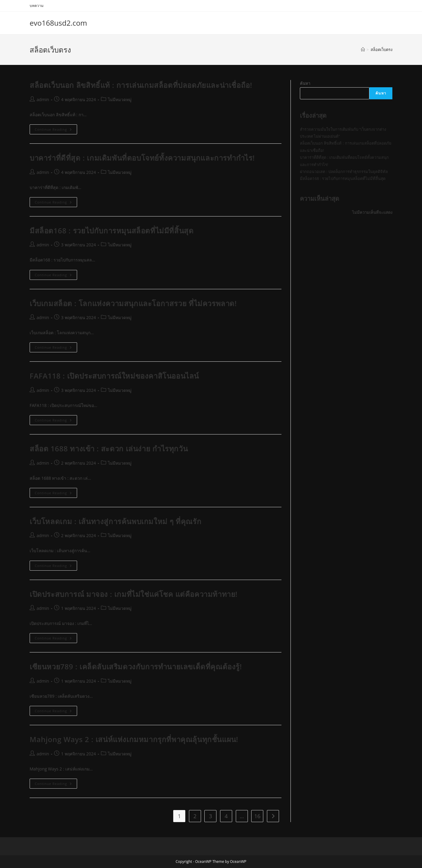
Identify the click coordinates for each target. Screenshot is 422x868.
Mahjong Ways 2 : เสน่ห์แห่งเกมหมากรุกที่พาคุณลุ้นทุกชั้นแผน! (134, 739)
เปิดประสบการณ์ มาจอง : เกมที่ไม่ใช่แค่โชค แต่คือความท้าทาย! (134, 594)
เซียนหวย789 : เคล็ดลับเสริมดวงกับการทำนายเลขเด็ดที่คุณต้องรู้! (136, 666)
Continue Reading (56, 130)
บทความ (37, 6)
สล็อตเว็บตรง (381, 50)
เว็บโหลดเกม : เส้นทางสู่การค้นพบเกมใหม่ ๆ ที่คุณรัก (115, 521)
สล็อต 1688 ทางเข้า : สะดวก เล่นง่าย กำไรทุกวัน (109, 448)
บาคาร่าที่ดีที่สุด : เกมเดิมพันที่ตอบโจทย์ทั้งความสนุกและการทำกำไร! (142, 158)
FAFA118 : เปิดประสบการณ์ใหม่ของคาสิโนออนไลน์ (114, 376)
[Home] (363, 50)
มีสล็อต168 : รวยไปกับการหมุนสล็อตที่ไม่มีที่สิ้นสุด (112, 231)
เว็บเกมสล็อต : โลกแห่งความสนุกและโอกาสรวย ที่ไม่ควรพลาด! (133, 303)
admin (43, 99)
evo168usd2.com (58, 23)
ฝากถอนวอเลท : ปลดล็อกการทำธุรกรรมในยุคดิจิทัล (344, 171)
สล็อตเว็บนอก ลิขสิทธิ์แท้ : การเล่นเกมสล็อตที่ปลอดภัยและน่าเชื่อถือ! (141, 85)
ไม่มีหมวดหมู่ (120, 99)
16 (257, 816)
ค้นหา (305, 83)
